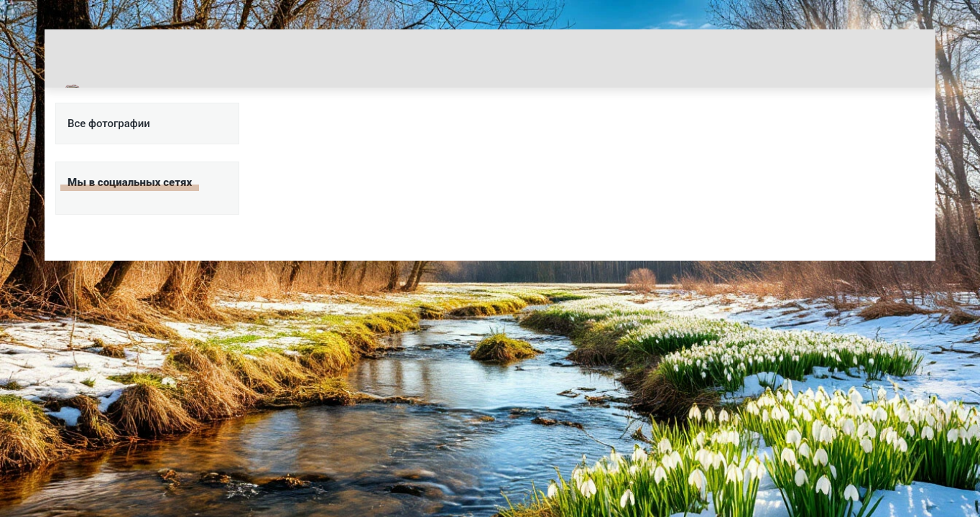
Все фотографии (109, 124)
